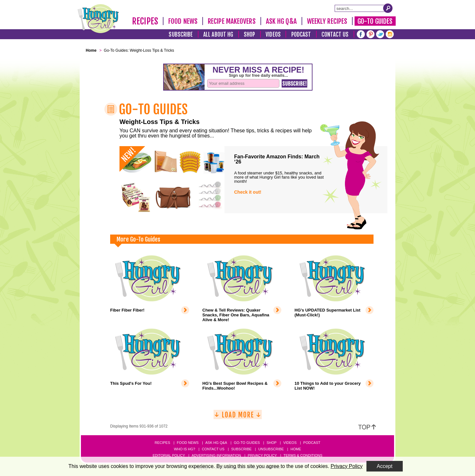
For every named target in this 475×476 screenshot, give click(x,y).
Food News (183, 21)
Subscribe (181, 35)
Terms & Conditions (303, 455)
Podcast (301, 35)
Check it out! (248, 192)
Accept (385, 466)
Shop (249, 35)
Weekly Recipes (327, 21)
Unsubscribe (271, 449)
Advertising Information (216, 455)
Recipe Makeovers (232, 21)
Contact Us (335, 35)
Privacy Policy (262, 455)
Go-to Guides (247, 443)
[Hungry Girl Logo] (98, 19)
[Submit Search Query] (388, 8)
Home (296, 449)
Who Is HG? (185, 449)
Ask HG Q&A (281, 21)
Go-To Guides (375, 21)
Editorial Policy (169, 455)
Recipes (145, 21)
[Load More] (238, 417)
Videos (273, 35)
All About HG (218, 35)
